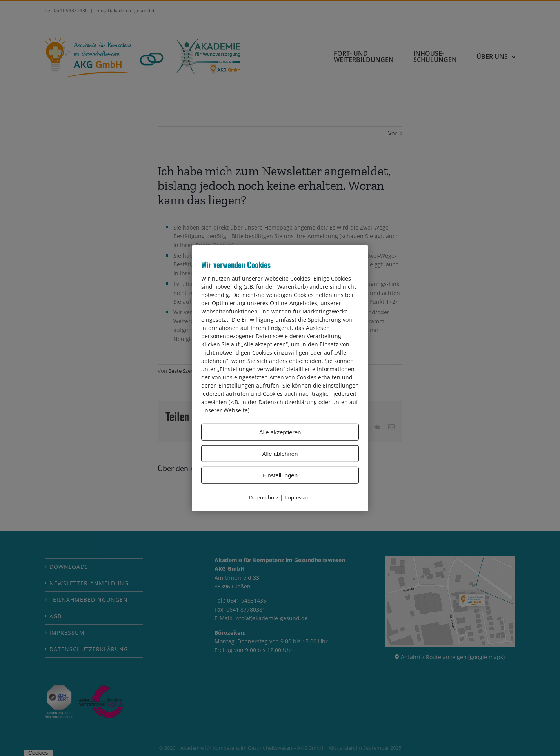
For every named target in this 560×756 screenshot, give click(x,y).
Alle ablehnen (280, 453)
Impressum (298, 497)
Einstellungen (280, 475)
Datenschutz (264, 497)
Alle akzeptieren (280, 432)
